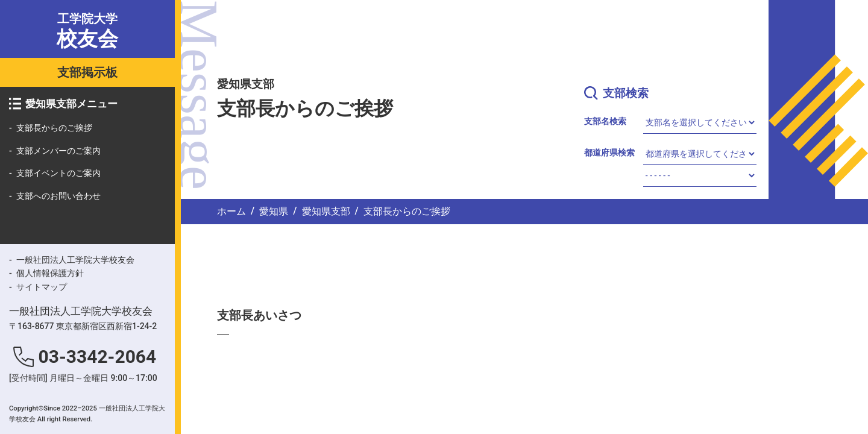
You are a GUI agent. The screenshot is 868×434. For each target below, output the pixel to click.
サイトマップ (42, 287)
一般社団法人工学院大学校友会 (75, 260)
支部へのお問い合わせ (58, 196)
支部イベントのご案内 (58, 173)
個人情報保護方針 (50, 273)
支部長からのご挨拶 (54, 128)
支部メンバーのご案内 (58, 151)
